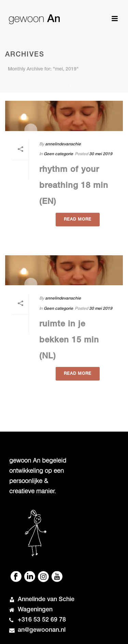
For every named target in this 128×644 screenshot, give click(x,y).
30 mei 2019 (101, 154)
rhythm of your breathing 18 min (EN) (74, 186)
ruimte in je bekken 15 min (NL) (69, 341)
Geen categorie (58, 154)
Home (62, 87)
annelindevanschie (63, 144)
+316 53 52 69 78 (42, 620)
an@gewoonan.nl (42, 630)
